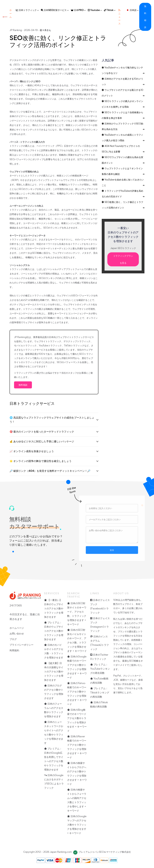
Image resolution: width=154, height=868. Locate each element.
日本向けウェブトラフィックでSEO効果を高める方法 (123, 127)
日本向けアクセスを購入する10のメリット (123, 82)
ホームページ (17, 628)
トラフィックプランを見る (123, 259)
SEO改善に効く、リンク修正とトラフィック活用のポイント (123, 205)
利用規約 (14, 650)
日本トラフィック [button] (26, 10)
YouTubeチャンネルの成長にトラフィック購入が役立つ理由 (123, 138)
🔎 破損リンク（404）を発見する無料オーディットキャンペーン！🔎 (50, 471)
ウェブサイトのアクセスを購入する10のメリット (123, 93)
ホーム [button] (11, 13)
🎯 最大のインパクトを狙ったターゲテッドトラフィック (42, 432)
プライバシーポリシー (21, 645)
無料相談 (145, 17)
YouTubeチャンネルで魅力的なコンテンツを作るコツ (123, 71)
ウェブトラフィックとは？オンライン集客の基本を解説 (123, 172)
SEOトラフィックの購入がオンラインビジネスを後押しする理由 (123, 105)
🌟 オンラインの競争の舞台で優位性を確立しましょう (41, 461)
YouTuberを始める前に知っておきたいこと (123, 183)
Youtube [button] (94, 10)
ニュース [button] (119, 17)
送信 (114, 550)
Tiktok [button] (109, 10)
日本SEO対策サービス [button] (54, 10)
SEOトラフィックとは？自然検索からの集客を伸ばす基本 (123, 116)
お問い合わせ (17, 633)
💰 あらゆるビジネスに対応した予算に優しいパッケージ (42, 441)
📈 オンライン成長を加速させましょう (32, 451)
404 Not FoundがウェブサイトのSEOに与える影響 (123, 149)
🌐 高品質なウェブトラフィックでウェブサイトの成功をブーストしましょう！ (52, 420)
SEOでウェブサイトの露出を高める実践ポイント (123, 161)
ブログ (13, 639)
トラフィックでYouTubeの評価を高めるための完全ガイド (123, 194)
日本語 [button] (131, 10)
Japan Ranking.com (61, 852)
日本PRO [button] (77, 10)
